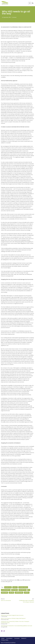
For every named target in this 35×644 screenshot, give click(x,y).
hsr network (5, 593)
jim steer (11, 593)
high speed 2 (15, 590)
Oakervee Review (19, 593)
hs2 (29, 590)
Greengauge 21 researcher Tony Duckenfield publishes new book (16, 626)
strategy (27, 593)
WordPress (13, 643)
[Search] (33, 3)
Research (24, 638)
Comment (14, 17)
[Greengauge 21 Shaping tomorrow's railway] (5, 3)
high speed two (23, 590)
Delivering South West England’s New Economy (12, 615)
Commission (9, 638)
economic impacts (6, 590)
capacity (15, 587)
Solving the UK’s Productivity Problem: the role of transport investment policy (15, 622)
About (3, 638)
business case (8, 587)
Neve (2, 643)
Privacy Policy (5, 640)
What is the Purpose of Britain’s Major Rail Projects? (13, 618)
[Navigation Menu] (30, 3)
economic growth (23, 587)
